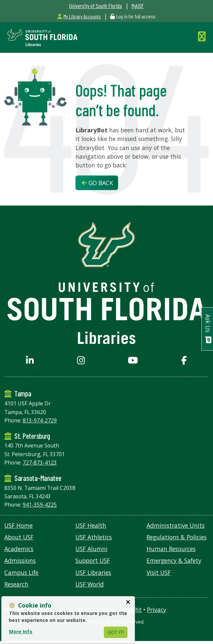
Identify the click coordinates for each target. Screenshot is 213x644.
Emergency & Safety (174, 560)
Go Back (97, 183)
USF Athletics (94, 537)
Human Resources (171, 549)
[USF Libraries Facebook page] (184, 362)
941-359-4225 (40, 505)
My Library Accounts (79, 16)
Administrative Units (176, 525)
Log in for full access (136, 16)
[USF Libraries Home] (41, 37)
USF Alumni (91, 549)
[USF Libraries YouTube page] (133, 362)
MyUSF (138, 6)
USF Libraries (93, 572)
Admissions (20, 560)
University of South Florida (95, 6)
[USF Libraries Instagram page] (81, 362)
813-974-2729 (40, 420)
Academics (19, 549)
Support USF (93, 560)
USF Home (19, 525)
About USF (19, 537)
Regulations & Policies (177, 537)
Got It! (116, 632)
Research (16, 584)
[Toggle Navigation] (203, 36)
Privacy (157, 610)
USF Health (91, 525)
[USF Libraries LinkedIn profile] (30, 362)
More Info (21, 631)
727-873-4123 (40, 463)
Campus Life (21, 572)
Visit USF (159, 572)
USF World (90, 584)
